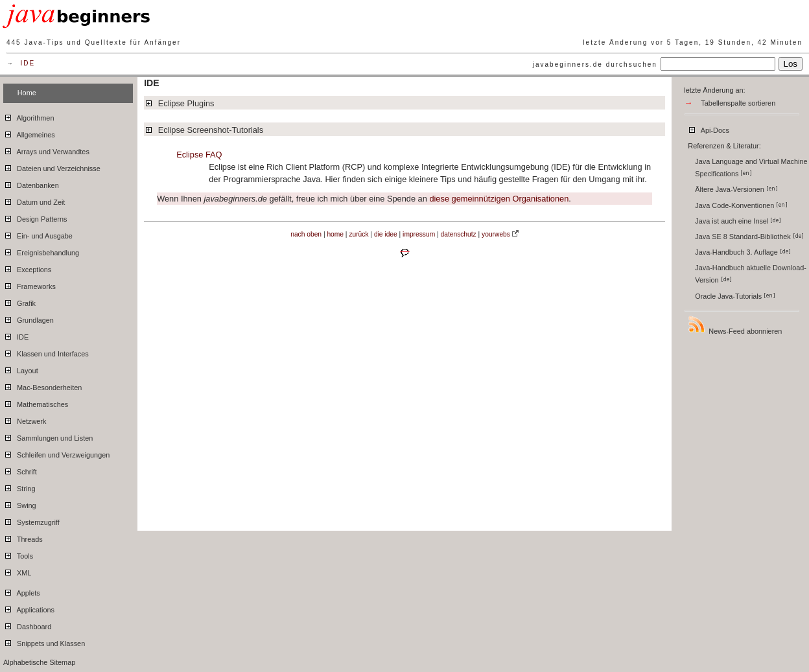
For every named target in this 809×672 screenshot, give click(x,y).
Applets (22, 591)
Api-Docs (708, 128)
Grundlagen (29, 318)
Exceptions (27, 268)
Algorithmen (29, 116)
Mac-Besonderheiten (42, 386)
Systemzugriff (31, 520)
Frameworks (29, 284)
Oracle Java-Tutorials (735, 296)
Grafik (19, 301)
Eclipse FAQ (199, 155)
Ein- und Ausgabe (38, 234)
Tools (18, 554)
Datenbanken (31, 183)
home (335, 234)
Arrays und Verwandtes (46, 150)
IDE (28, 63)
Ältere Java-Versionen (736, 189)
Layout (21, 369)
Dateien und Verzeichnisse (52, 167)
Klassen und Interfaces (46, 352)
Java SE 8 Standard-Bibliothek (749, 237)
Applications (29, 608)
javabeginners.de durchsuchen (595, 64)
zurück (358, 234)
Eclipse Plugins (179, 103)
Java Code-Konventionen (741, 205)
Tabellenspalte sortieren (738, 103)
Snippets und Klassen (44, 642)
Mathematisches (36, 402)
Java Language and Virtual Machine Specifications (751, 168)
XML (17, 571)
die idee (386, 234)
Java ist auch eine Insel (738, 221)
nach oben (306, 234)
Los (791, 64)
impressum (419, 234)
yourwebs (496, 234)
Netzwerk (25, 419)
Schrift (20, 470)
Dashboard (27, 625)
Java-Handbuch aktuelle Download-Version (751, 274)
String (19, 487)
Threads (23, 537)
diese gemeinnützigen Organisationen (499, 199)
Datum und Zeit (34, 200)
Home (27, 93)
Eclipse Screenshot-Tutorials (204, 130)
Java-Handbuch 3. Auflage (743, 252)
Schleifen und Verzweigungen (56, 453)
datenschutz (459, 234)
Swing (20, 504)
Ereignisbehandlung (41, 251)
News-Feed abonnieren (734, 325)
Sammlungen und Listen (48, 436)
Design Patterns (35, 217)
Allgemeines (29, 133)
